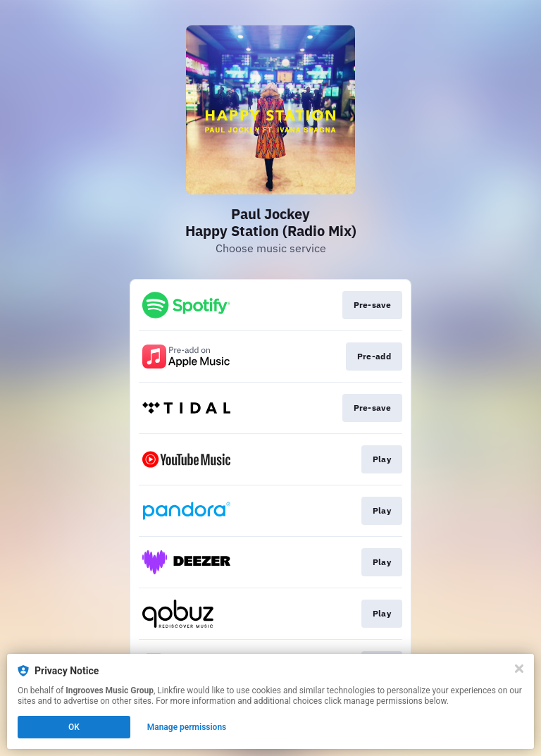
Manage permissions (187, 727)
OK (74, 727)
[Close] (519, 669)
